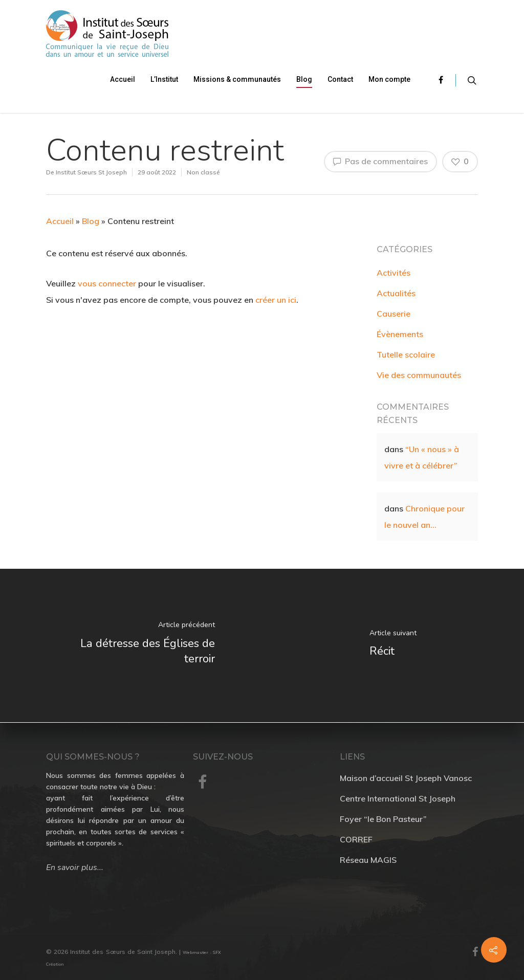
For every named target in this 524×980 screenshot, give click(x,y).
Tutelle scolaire (406, 354)
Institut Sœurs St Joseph (91, 172)
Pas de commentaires (380, 161)
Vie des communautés (419, 375)
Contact (340, 79)
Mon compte (389, 79)
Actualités (396, 293)
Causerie (394, 314)
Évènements (400, 334)
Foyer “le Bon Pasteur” (383, 819)
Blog (304, 79)
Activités (394, 273)
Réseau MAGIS (368, 860)
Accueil (123, 79)
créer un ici (276, 300)
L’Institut (164, 79)
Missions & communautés (237, 79)
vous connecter (107, 283)
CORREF (356, 839)
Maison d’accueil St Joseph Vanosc (406, 778)
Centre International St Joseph (398, 798)
